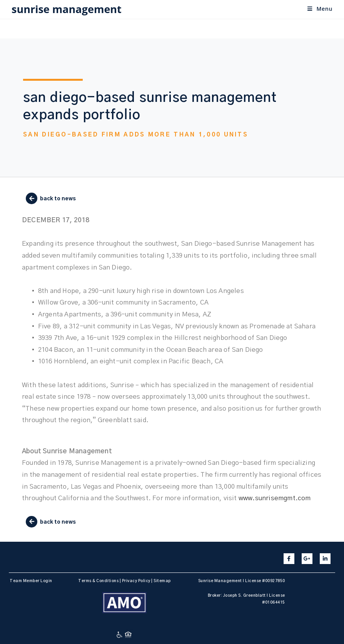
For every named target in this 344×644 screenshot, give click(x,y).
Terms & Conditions (98, 581)
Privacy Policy (136, 581)
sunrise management (67, 9)
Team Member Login (31, 581)
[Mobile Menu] (320, 9)
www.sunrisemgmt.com (275, 498)
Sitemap (162, 581)
